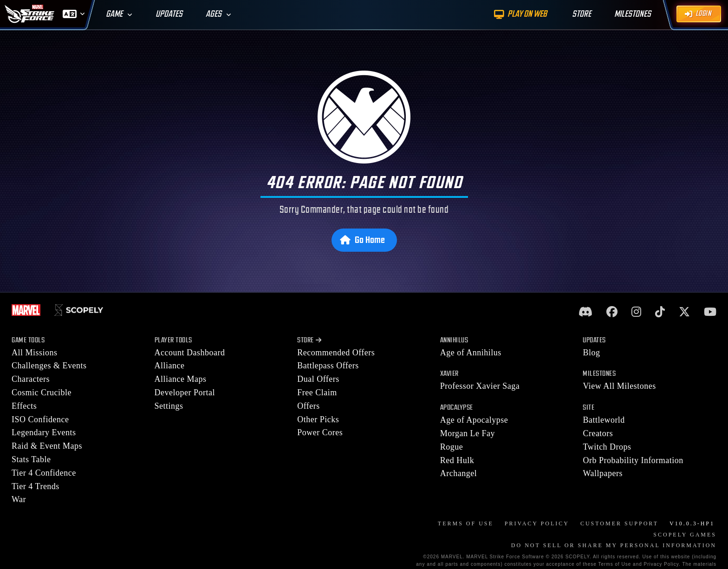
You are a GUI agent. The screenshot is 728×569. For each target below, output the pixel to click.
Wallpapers (603, 473)
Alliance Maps (181, 379)
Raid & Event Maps (47, 446)
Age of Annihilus (471, 353)
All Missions (35, 353)
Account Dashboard (190, 353)
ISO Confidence (40, 419)
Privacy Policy (537, 523)
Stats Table (31, 459)
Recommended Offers (336, 353)
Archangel (458, 473)
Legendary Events (44, 432)
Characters (31, 379)
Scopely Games (685, 535)
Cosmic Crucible (42, 392)
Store (309, 340)
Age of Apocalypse (474, 420)
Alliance (170, 366)
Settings (169, 406)
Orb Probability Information (633, 460)
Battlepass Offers (328, 366)
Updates (169, 14)
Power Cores (320, 432)
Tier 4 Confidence (44, 473)
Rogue (452, 447)
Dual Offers (318, 379)
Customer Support (619, 523)
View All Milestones (619, 386)
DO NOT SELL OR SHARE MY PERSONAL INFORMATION (614, 545)
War (19, 499)
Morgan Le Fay (468, 433)
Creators (598, 433)
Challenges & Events (49, 366)
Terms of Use (466, 523)
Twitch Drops (607, 447)
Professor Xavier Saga (480, 386)
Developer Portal (185, 392)
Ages (214, 14)
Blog (591, 353)
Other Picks (318, 419)
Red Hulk (457, 460)
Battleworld (604, 420)
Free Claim (317, 392)
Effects (24, 406)
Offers (309, 406)
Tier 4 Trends (36, 486)
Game (114, 14)
